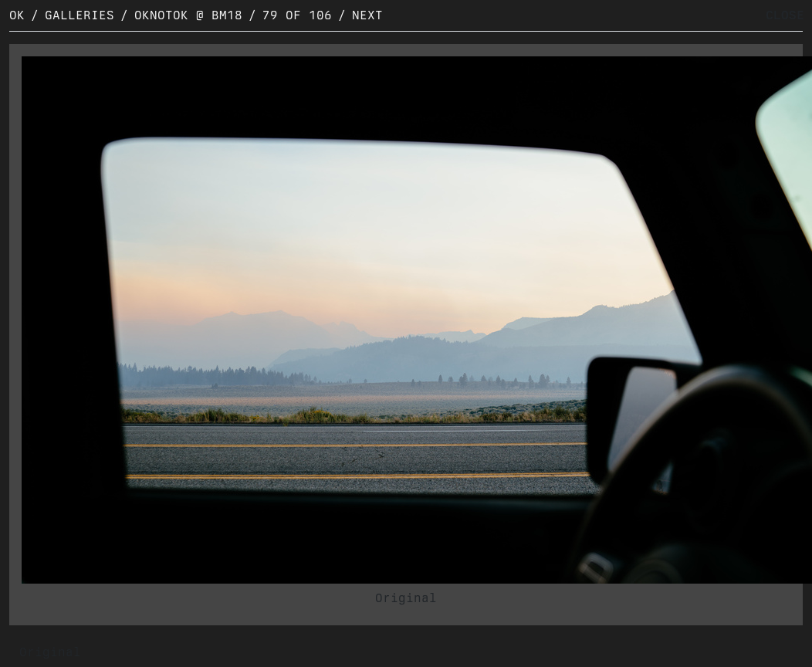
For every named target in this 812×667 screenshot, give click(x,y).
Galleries (80, 15)
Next (367, 15)
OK (17, 15)
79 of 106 (297, 15)
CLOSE (785, 15)
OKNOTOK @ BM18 (188, 15)
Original (406, 598)
